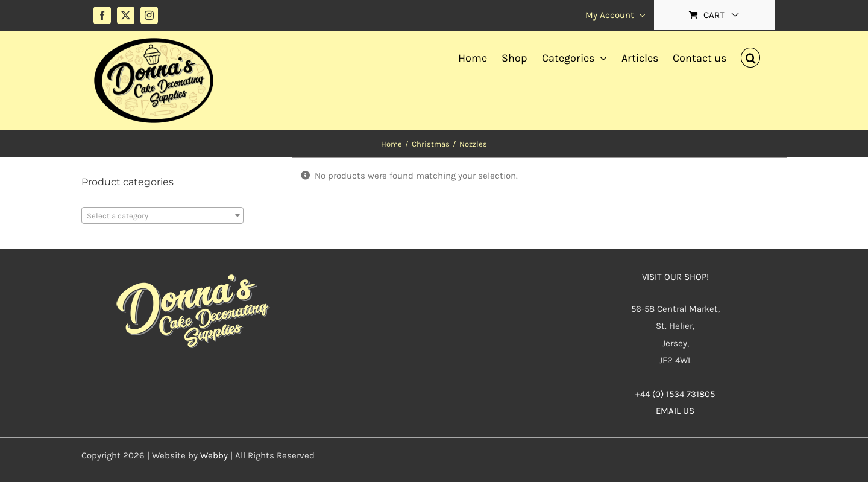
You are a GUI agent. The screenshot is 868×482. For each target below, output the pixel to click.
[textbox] (162, 216)
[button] (750, 56)
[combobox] (162, 215)
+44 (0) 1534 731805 (675, 394)
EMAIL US (675, 411)
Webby (214, 455)
